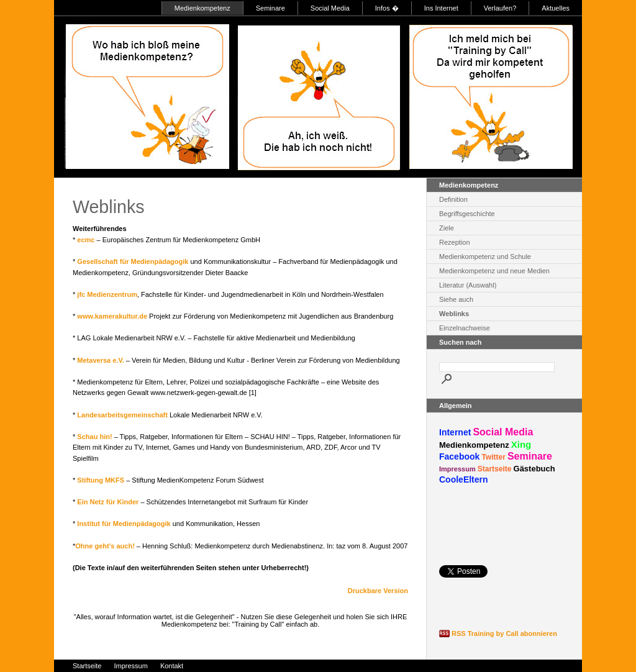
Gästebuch (534, 469)
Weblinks (454, 314)
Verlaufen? (500, 8)
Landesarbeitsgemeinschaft (122, 415)
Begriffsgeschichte (467, 214)
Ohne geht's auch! (105, 546)
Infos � (387, 8)
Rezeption (455, 242)
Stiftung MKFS (101, 480)
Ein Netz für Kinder (108, 502)
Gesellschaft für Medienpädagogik (133, 261)
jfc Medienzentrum (107, 294)
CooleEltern (464, 479)
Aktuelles (556, 8)
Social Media (330, 8)
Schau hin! (94, 437)
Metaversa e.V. (100, 360)
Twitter (493, 457)
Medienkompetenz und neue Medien (494, 271)
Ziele (447, 228)
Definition (453, 199)
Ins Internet (441, 8)
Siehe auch (456, 299)
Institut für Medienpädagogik (124, 524)
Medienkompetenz (202, 8)
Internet (455, 432)
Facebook (459, 456)
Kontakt (172, 666)
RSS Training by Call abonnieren (504, 633)
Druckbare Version (378, 591)
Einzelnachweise (465, 328)
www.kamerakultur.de (112, 316)
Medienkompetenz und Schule (485, 257)
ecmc (86, 240)
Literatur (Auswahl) (468, 285)
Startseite (495, 469)
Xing (521, 444)
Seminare (270, 8)
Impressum (457, 469)
